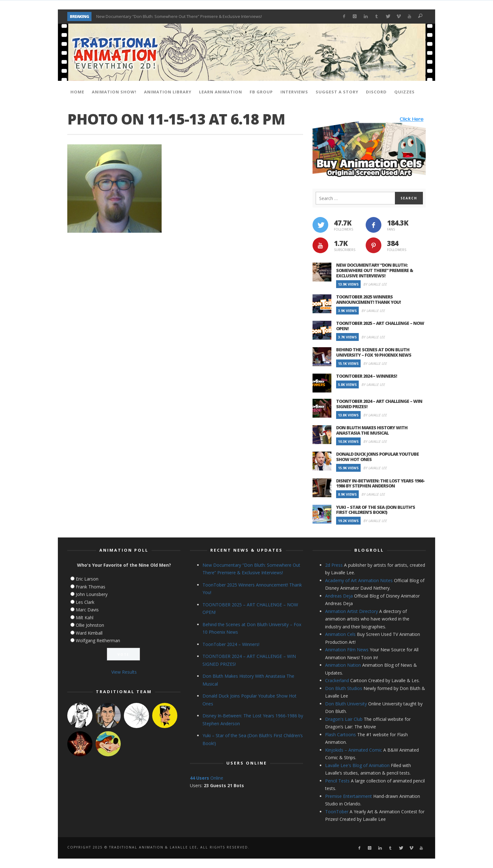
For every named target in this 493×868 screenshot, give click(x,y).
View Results (124, 672)
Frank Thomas (91, 587)
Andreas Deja (339, 596)
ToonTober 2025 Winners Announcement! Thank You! (368, 299)
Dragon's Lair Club (344, 719)
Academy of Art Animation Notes (359, 580)
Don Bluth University (346, 704)
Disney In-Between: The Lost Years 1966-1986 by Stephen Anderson (380, 483)
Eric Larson (87, 579)
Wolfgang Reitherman (98, 640)
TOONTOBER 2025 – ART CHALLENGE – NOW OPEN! (380, 326)
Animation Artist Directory (352, 611)
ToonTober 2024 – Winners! (366, 376)
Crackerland (337, 680)
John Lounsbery (92, 594)
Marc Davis (87, 610)
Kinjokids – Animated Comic (354, 750)
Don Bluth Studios (344, 688)
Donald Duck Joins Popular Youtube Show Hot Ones (377, 457)
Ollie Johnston (90, 625)
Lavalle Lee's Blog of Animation (357, 765)
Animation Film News (347, 650)
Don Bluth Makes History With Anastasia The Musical (372, 430)
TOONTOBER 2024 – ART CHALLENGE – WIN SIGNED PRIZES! (379, 404)
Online (207, 778)
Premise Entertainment (349, 796)
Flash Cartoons (341, 734)
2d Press (334, 565)
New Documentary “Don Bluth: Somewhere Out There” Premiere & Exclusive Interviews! (179, 16)
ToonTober (337, 812)
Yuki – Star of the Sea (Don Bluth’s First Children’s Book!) (376, 510)
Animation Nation (343, 665)
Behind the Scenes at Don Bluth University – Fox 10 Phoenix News (374, 352)
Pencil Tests (337, 781)
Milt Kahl (85, 618)
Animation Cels (340, 634)
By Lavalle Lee (375, 284)
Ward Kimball (89, 633)
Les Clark (85, 602)
